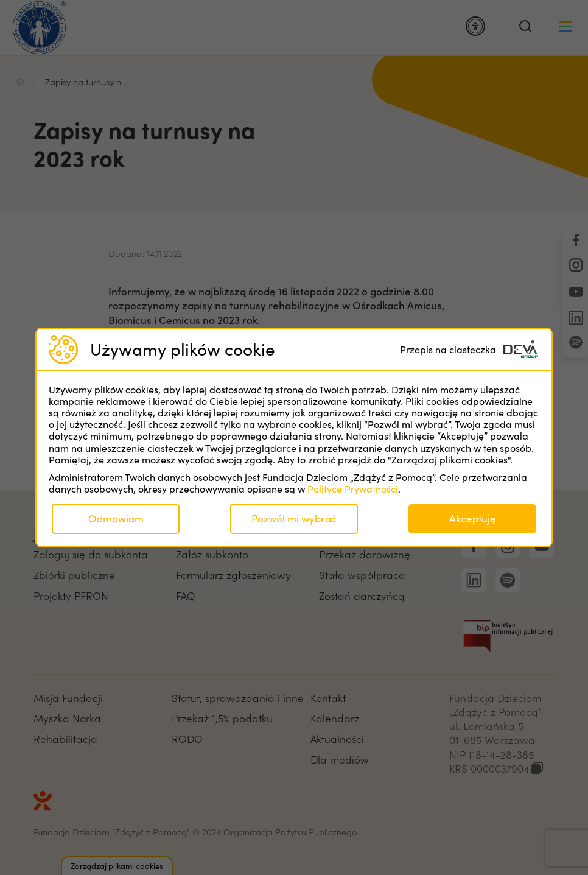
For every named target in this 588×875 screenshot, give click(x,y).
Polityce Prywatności (353, 489)
